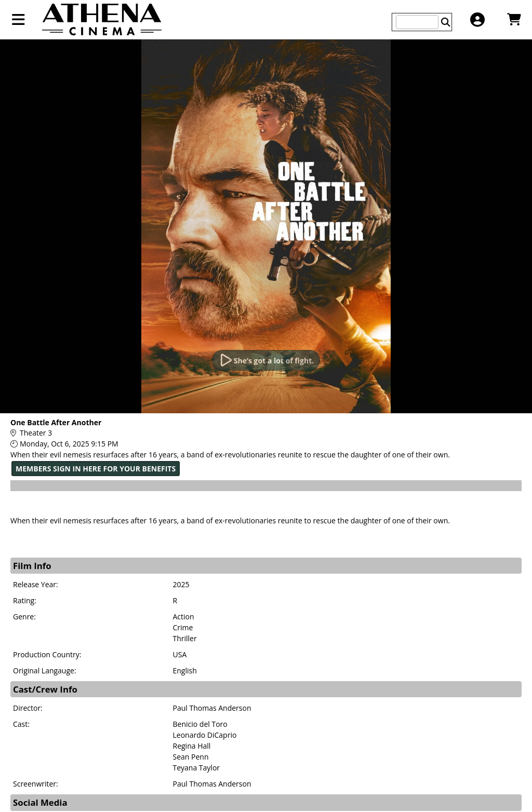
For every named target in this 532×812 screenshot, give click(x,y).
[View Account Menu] (477, 19)
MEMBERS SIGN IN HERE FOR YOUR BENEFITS (96, 469)
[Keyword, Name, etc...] (417, 22)
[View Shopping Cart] (514, 19)
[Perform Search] (446, 22)
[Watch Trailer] (266, 360)
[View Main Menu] (18, 19)
